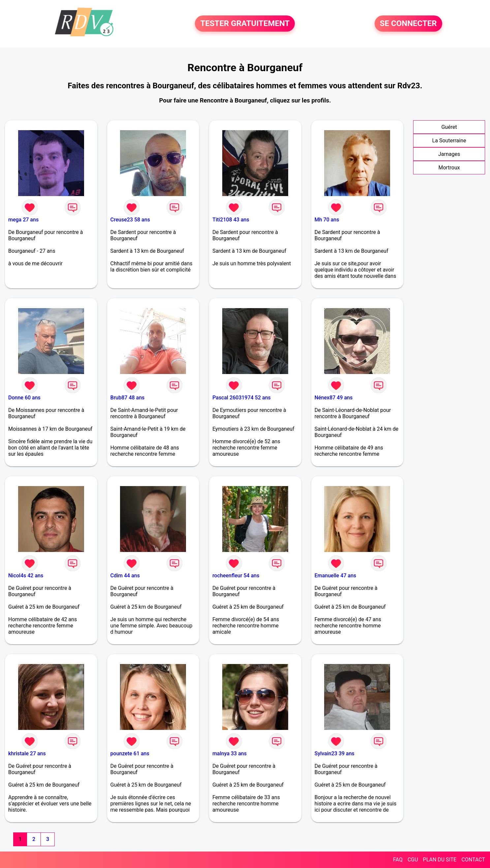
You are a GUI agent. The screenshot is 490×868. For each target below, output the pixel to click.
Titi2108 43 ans (231, 220)
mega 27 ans (23, 220)
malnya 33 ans (230, 753)
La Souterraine (449, 141)
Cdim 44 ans (125, 576)
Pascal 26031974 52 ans (242, 398)
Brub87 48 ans (128, 398)
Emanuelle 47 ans (336, 576)
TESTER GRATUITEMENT (245, 24)
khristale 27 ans (27, 753)
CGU (413, 860)
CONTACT (473, 860)
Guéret (449, 127)
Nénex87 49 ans (334, 398)
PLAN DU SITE (440, 860)
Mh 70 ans (327, 220)
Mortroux (449, 168)
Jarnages (449, 154)
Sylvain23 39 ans (335, 753)
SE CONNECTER (408, 24)
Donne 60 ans (24, 398)
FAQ (398, 860)
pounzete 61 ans (130, 753)
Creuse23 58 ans (130, 220)
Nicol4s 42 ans (26, 576)
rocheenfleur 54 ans (236, 576)
